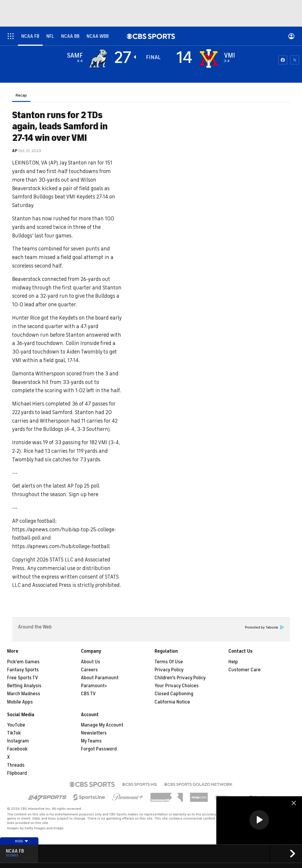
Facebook (17, 749)
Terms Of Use (169, 662)
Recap (21, 95)
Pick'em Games (23, 662)
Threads (16, 765)
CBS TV (88, 694)
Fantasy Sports (23, 670)
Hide (22, 841)
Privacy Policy (169, 670)
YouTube (16, 725)
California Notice (172, 702)
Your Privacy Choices (177, 686)
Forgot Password (99, 749)
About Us (91, 662)
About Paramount (100, 678)
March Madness (24, 694)
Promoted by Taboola (264, 627)
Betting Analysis (24, 686)
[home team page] (209, 58)
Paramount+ (94, 686)
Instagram (18, 741)
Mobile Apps (20, 702)
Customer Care (245, 670)
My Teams (91, 741)
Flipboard (17, 773)
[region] (259, 820)
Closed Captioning (174, 694)
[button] (259, 820)
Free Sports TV (23, 678)
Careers (89, 670)
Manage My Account (102, 725)
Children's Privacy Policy (180, 678)
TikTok (14, 733)
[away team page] (98, 58)
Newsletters (94, 733)
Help (233, 662)
